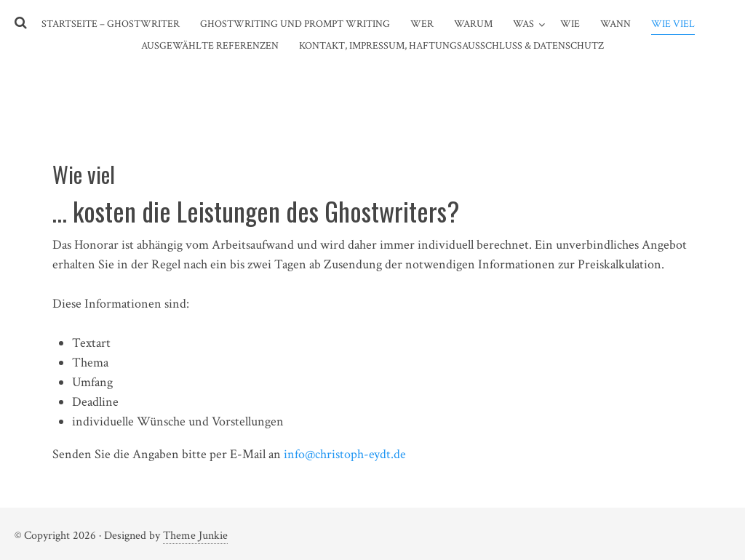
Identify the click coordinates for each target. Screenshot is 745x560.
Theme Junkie (195, 536)
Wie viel (673, 24)
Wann (615, 24)
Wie (570, 24)
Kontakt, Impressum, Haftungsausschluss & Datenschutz (451, 46)
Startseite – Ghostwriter (111, 24)
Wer (422, 24)
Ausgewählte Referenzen (210, 46)
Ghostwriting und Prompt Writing (295, 24)
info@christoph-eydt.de (345, 454)
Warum (473, 24)
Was (523, 24)
